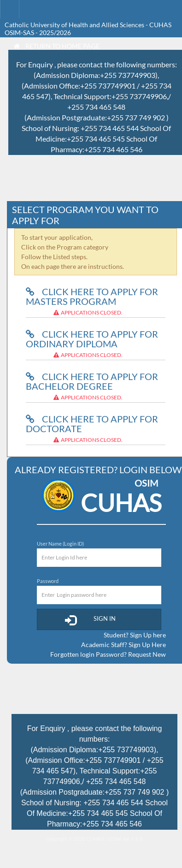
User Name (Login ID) (60, 544)
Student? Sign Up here (135, 635)
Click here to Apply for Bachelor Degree (92, 381)
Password (48, 581)
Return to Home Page (57, 46)
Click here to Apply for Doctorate (92, 424)
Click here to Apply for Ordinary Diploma (92, 339)
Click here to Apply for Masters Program (92, 296)
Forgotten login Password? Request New (108, 654)
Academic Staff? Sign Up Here (123, 645)
